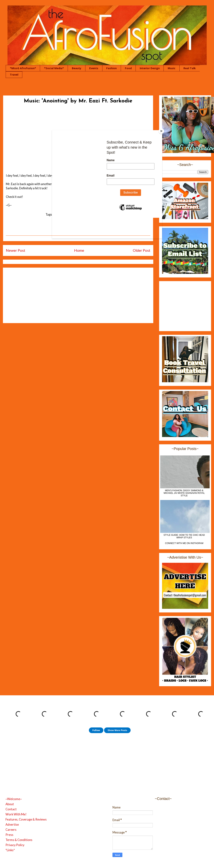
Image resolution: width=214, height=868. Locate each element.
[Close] (161, 131)
